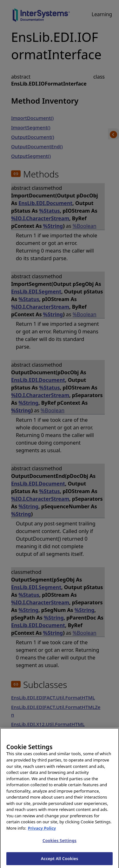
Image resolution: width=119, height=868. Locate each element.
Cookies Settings (60, 843)
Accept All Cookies (60, 861)
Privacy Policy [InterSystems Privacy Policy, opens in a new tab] (42, 831)
